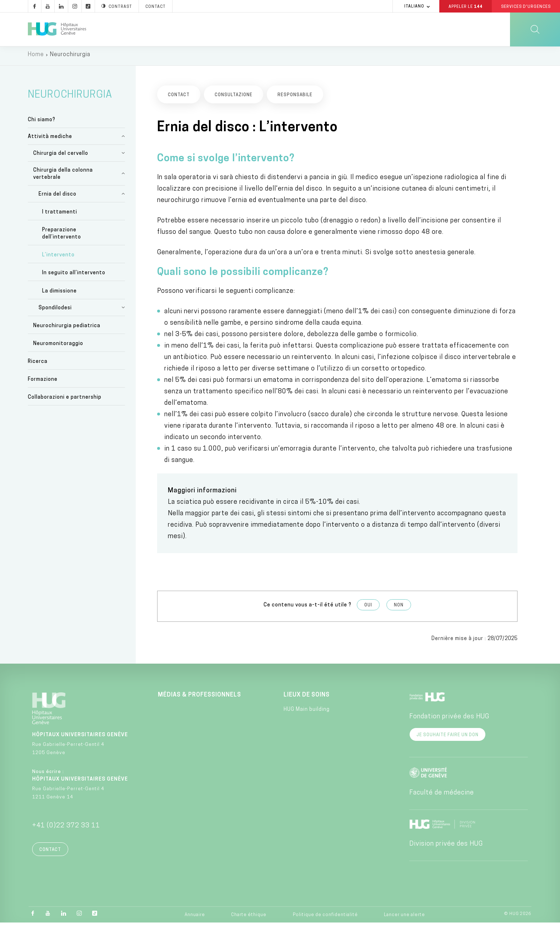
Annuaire (195, 917)
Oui (368, 608)
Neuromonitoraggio (58, 346)
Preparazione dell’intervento (62, 236)
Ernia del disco (57, 196)
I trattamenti (60, 215)
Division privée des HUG (446, 846)
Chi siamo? (42, 122)
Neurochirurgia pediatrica (67, 328)
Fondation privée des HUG (449, 719)
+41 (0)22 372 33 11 (66, 828)
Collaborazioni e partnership (65, 400)
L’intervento (58, 258)
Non (399, 608)
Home (36, 57)
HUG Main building (307, 712)
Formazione (43, 382)
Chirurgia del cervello (61, 156)
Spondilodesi (55, 310)
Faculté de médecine (442, 795)
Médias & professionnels (199, 697)
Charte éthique (249, 917)
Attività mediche (50, 139)
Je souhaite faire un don (447, 737)
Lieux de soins (307, 697)
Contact (50, 852)
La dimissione (59, 293)
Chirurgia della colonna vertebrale (63, 176)
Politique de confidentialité (325, 917)
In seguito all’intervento (74, 275)
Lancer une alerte (404, 917)
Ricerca (38, 364)
